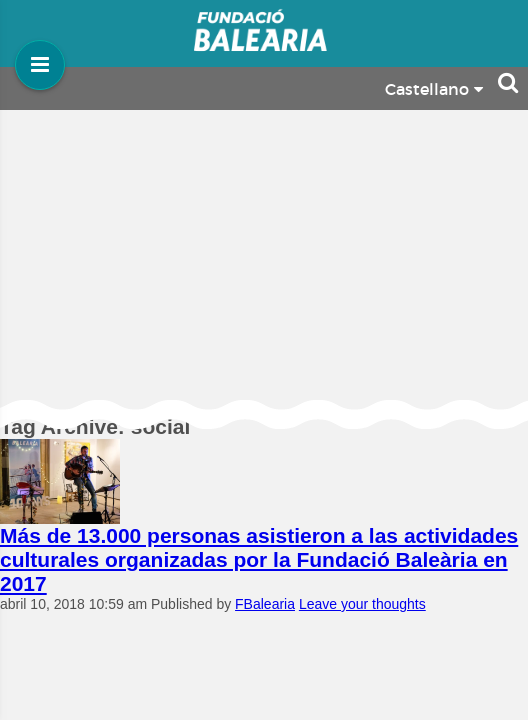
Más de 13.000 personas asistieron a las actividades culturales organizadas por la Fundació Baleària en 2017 (259, 559)
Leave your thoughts (362, 604)
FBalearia (265, 604)
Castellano (434, 90)
